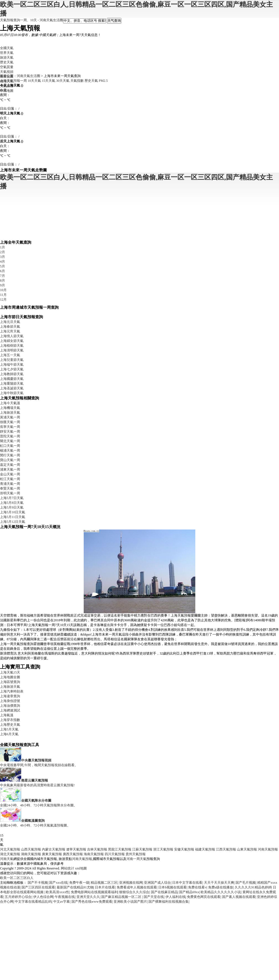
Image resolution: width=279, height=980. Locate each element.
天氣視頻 (7, 72)
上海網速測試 (10, 710)
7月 (3, 276)
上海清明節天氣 (12, 350)
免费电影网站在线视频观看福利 (94, 892)
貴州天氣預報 (136, 854)
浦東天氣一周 (10, 469)
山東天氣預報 (247, 849)
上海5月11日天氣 (13, 517)
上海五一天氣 (10, 355)
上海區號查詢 (10, 682)
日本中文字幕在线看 (187, 883)
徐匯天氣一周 (10, 422)
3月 (3, 257)
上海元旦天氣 (10, 322)
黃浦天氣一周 (10, 417)
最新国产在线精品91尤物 (75, 887)
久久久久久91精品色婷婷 (253, 887)
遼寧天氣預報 (76, 849)
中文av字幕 (62, 902)
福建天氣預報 (205, 849)
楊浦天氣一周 (10, 451)
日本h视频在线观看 (172, 887)
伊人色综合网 (43, 897)
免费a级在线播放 (221, 887)
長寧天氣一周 (10, 427)
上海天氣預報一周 (13, 81)
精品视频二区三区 (104, 883)
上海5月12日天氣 (13, 522)
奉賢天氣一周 (10, 488)
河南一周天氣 (136, 859)
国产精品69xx (189, 892)
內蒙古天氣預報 (54, 849)
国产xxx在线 (58, 883)
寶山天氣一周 (10, 460)
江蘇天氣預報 (142, 849)
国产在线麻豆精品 (164, 892)
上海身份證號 (10, 701)
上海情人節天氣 (12, 336)
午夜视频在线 (65, 897)
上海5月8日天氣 (12, 503)
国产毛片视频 (246, 883)
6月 (3, 271)
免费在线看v (197, 887)
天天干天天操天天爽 (219, 883)
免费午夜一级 (79, 883)
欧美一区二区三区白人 (17, 878)
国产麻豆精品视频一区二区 (122, 897)
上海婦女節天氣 (12, 341)
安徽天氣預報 (184, 849)
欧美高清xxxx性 (57, 892)
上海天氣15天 (10, 672)
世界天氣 (7, 53)
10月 (3, 290)
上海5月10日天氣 (13, 512)
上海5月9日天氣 (12, 507)
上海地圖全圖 (10, 677)
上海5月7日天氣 (12, 498)
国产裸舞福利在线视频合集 (169, 902)
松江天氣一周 (10, 479)
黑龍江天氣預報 (120, 849)
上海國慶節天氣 (12, 379)
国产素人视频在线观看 (239, 897)
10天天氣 (34, 81)
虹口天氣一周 (10, 446)
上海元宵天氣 (10, 331)
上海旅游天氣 (10, 413)
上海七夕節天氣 (12, 369)
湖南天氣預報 (31, 854)
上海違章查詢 (10, 696)
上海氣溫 (7, 715)
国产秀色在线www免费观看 (92, 902)
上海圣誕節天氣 (12, 388)
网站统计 (68, 868)
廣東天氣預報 (52, 854)
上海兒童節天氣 (12, 360)
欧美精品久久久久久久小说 (221, 892)
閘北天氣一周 (10, 441)
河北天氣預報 (10, 849)
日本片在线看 (105, 887)
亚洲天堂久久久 (88, 897)
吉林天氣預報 (97, 849)
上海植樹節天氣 (12, 346)
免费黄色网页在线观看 (204, 897)
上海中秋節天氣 (12, 393)
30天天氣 (63, 81)
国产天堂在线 (154, 897)
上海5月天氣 (9, 729)
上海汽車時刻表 (12, 691)
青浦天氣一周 (10, 484)
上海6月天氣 (9, 734)
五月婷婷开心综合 (18, 897)
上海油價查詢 (10, 706)
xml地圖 (81, 868)
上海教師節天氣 (12, 374)
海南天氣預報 (94, 854)
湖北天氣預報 (10, 854)
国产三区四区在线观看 (38, 887)
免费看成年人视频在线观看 (137, 887)
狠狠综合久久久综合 (134, 892)
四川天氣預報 (115, 854)
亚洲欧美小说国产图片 (130, 902)
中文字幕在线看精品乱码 (33, 902)
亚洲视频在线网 (131, 883)
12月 (3, 299)
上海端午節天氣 (12, 365)
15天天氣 (49, 81)
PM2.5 (103, 81)
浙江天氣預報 (163, 849)
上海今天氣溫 (10, 403)
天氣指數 (77, 81)
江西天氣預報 (226, 849)
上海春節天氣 (10, 327)
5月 (3, 266)
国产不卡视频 (38, 883)
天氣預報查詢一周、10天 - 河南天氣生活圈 (32, 20)
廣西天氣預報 (73, 854)
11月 (3, 295)
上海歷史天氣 (10, 725)
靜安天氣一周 (10, 432)
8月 (3, 281)
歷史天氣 (7, 62)
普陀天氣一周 (10, 436)
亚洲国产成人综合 (157, 883)
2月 (3, 252)
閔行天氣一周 (10, 455)
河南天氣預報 (268, 849)
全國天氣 (7, 48)
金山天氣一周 (10, 474)
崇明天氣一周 (10, 493)
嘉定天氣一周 (10, 465)
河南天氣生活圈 (28, 76)
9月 (3, 285)
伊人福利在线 (175, 897)
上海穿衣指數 (10, 720)
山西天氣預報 (31, 849)
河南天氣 (7, 859)
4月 (3, 262)
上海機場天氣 (10, 408)
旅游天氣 (7, 57)
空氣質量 (7, 67)
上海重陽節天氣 (12, 384)
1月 (3, 247)
